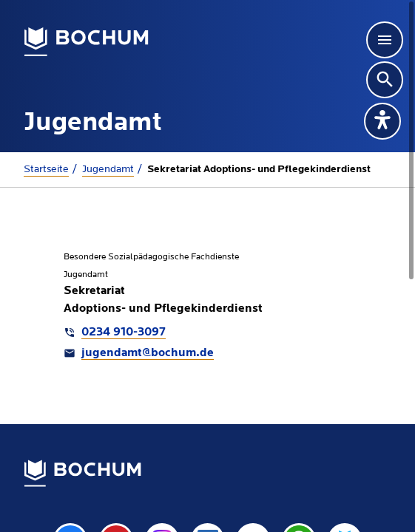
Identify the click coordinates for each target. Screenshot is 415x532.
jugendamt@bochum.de (148, 353)
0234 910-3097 (124, 332)
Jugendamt (108, 169)
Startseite (46, 169)
